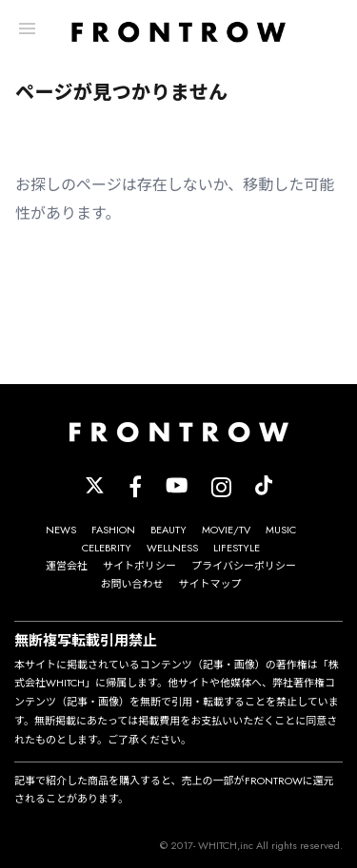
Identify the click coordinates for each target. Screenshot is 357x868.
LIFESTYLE (237, 548)
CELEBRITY (107, 548)
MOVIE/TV (226, 530)
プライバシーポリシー (244, 566)
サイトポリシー (139, 566)
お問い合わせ (132, 584)
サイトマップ (210, 584)
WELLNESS (172, 548)
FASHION (113, 530)
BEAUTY (169, 530)
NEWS (61, 530)
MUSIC (281, 530)
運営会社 (67, 566)
